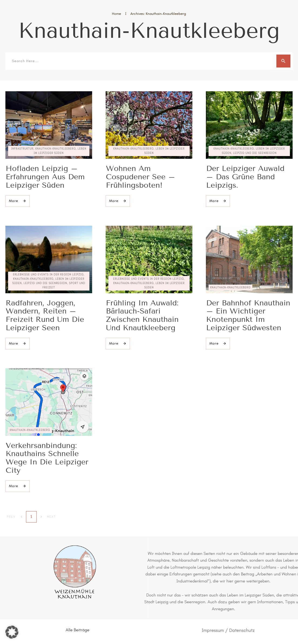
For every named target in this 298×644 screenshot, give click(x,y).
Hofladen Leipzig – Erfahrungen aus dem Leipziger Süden (45, 177)
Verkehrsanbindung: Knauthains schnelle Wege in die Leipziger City (47, 458)
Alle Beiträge (78, 630)
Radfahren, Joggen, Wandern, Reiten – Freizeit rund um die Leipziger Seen (45, 315)
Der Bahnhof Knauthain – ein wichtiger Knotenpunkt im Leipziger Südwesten (248, 315)
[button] (12, 632)
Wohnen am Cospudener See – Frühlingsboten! (140, 177)
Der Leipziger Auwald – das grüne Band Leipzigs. (245, 177)
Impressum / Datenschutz (228, 630)
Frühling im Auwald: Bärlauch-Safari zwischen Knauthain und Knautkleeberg (142, 315)
